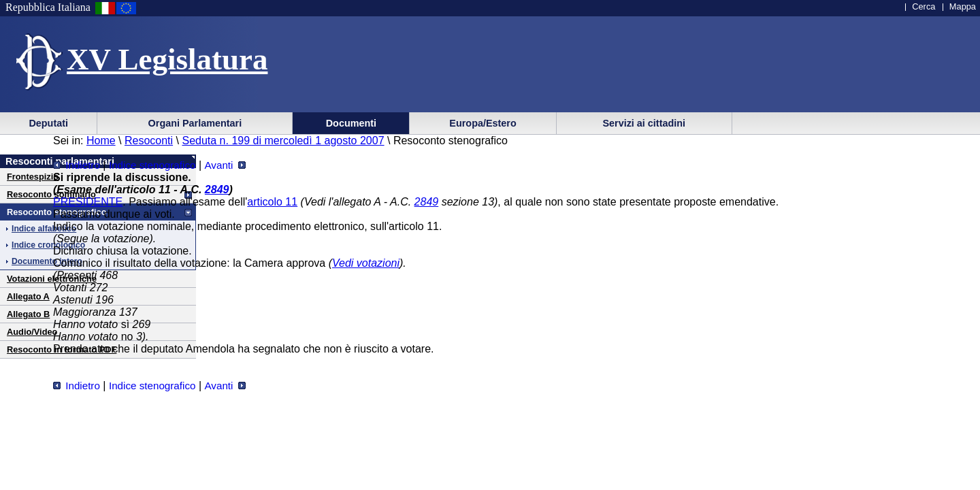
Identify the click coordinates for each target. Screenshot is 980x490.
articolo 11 (272, 202)
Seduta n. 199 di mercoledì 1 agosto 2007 (283, 141)
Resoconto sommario (51, 194)
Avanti (225, 165)
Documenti (351, 123)
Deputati (48, 123)
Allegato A (28, 296)
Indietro (77, 165)
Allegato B (28, 314)
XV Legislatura (167, 59)
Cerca (924, 6)
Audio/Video (32, 332)
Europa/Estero (483, 123)
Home (101, 141)
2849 (217, 190)
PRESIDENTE (88, 202)
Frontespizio (33, 177)
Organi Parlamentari (195, 123)
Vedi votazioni (366, 263)
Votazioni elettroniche (52, 279)
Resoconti (149, 141)
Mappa (963, 6)
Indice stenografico (152, 165)
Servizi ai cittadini (644, 123)
